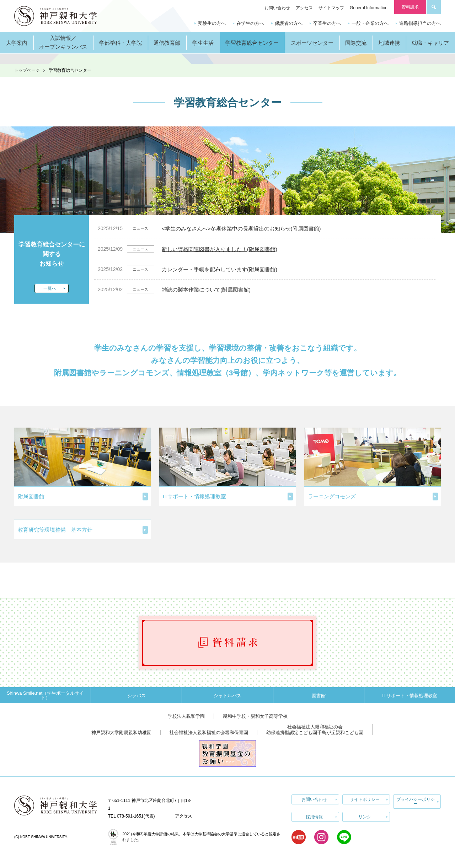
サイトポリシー (365, 799)
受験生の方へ (212, 23)
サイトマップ (331, 8)
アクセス (304, 8)
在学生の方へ (250, 23)
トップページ (27, 70)
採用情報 (314, 817)
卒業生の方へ (327, 23)
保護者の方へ (289, 23)
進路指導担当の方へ (420, 23)
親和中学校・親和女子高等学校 (255, 716)
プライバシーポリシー (416, 802)
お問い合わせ (277, 8)
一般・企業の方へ (370, 23)
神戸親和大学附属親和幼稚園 (121, 733)
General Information (369, 8)
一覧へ (50, 288)
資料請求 (410, 7)
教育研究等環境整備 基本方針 (55, 530)
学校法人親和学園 (186, 716)
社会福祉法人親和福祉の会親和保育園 (209, 733)
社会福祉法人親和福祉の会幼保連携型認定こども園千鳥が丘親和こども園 (315, 730)
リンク (365, 817)
